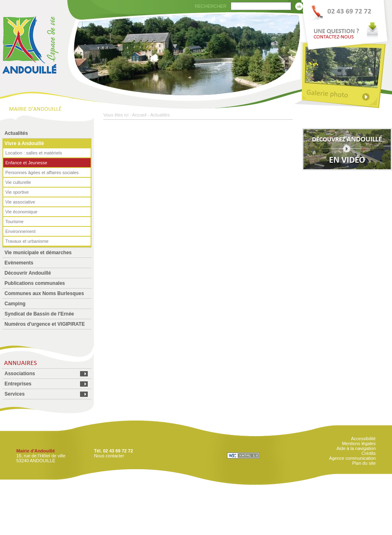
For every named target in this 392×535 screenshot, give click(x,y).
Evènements (19, 263)
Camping (15, 304)
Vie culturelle (18, 182)
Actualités (16, 133)
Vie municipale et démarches (38, 253)
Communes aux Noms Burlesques (44, 293)
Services (14, 394)
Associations (20, 374)
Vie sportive (17, 192)
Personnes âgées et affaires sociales (42, 172)
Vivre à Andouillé (24, 143)
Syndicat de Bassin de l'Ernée (39, 314)
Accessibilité (363, 439)
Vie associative (20, 202)
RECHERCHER (211, 6)
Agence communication (352, 458)
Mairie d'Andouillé (36, 451)
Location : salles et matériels (34, 153)
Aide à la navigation (356, 448)
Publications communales (35, 283)
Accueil (139, 115)
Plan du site (364, 463)
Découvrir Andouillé (28, 273)
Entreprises (18, 384)
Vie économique (21, 212)
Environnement (20, 231)
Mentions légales (359, 443)
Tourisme (14, 222)
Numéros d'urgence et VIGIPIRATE (45, 324)
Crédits (369, 453)
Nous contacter (109, 456)
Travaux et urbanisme (27, 241)
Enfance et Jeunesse (26, 163)
